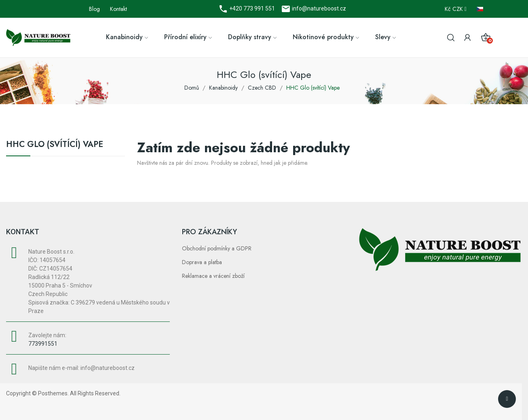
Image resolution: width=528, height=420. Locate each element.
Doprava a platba (202, 262)
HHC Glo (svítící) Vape (55, 145)
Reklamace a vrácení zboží (213, 276)
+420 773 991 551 (251, 8)
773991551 (43, 344)
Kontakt (118, 9)
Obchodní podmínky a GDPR (217, 248)
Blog (94, 9)
